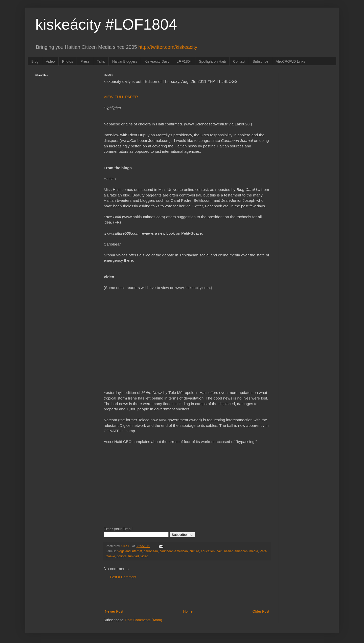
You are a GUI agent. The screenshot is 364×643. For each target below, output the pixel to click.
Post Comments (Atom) (144, 620)
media (254, 551)
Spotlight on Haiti (212, 61)
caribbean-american (174, 551)
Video (50, 61)
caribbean (151, 551)
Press (85, 61)
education (208, 551)
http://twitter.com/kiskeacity (168, 47)
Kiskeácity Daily (157, 61)
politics (122, 556)
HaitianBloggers (125, 61)
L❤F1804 (184, 61)
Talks (101, 61)
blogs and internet (129, 551)
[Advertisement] (187, 594)
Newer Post (114, 611)
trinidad (134, 556)
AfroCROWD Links (291, 61)
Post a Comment (123, 577)
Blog (35, 61)
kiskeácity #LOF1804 (106, 24)
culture (194, 551)
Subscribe (260, 61)
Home (188, 611)
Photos (68, 61)
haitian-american (236, 551)
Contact (239, 61)
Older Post (261, 611)
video (144, 556)
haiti (219, 551)
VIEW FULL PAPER (121, 97)
